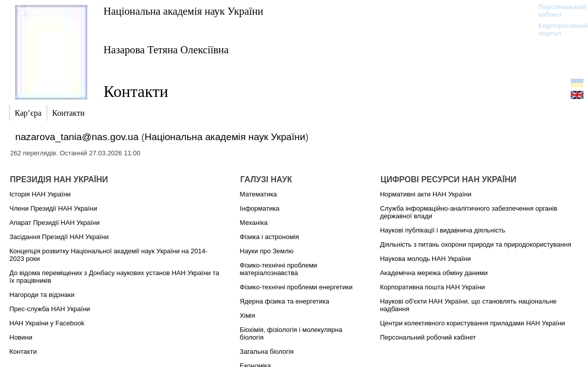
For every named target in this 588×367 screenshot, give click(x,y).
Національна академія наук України (183, 11)
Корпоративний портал (557, 29)
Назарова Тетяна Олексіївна (166, 49)
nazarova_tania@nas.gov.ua (77, 137)
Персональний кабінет (557, 11)
